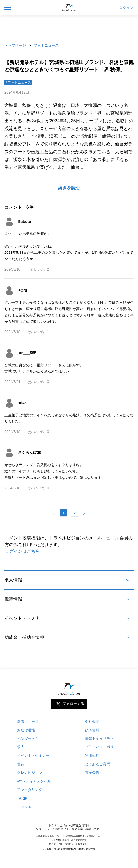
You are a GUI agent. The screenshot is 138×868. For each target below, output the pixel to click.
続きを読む (69, 188)
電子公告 (92, 773)
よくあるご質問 (98, 764)
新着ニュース (28, 722)
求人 (21, 747)
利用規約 (92, 755)
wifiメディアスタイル (34, 781)
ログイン (126, 8)
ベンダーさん (28, 739)
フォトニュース (46, 45)
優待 (21, 764)
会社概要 (92, 722)
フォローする (73, 704)
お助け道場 (26, 730)
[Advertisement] (69, 28)
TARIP (22, 798)
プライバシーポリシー (103, 747)
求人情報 (13, 580)
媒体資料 (92, 730)
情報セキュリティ (99, 739)
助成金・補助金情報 (24, 637)
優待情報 (13, 599)
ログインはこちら (22, 551)
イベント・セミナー (24, 618)
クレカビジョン (30, 773)
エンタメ (24, 807)
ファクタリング (30, 790)
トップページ (15, 45)
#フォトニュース (18, 83)
